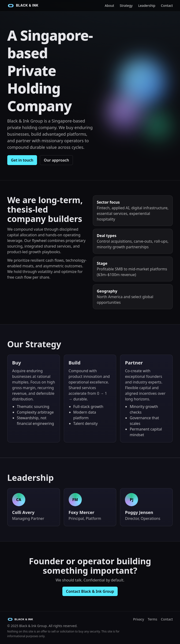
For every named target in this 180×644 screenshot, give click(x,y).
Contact (167, 6)
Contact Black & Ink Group (90, 591)
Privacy (139, 619)
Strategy (126, 6)
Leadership (147, 6)
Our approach (56, 160)
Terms (152, 619)
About (109, 6)
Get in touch (22, 160)
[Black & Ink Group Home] (26, 6)
